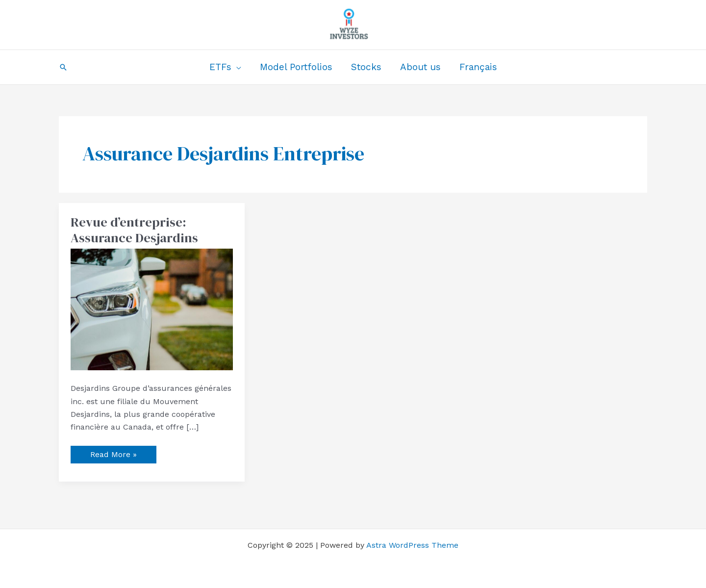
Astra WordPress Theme (412, 545)
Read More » (113, 452)
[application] (236, 67)
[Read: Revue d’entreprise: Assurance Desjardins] (152, 309)
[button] (63, 67)
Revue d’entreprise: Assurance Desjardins (134, 230)
